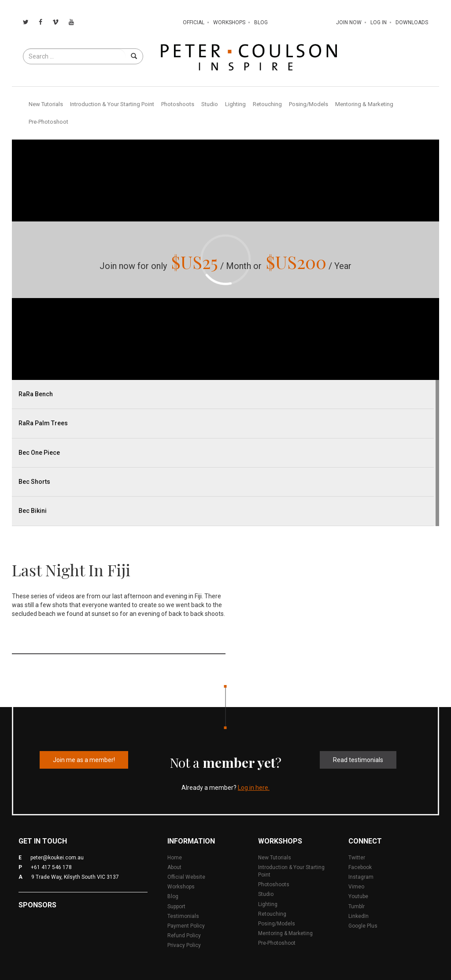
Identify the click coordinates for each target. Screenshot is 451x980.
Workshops (229, 22)
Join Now (349, 22)
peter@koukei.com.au (57, 858)
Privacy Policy (184, 945)
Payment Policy (186, 926)
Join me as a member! (84, 760)
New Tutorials (46, 104)
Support (176, 906)
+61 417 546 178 (51, 867)
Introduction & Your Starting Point (112, 104)
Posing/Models (309, 104)
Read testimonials (358, 760)
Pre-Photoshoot (48, 122)
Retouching (267, 104)
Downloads (412, 22)
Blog (261, 22)
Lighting (235, 104)
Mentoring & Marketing (364, 104)
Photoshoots (178, 104)
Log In (379, 22)
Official (194, 22)
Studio (210, 104)
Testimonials (183, 916)
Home (175, 858)
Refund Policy (184, 936)
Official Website (186, 877)
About (174, 867)
